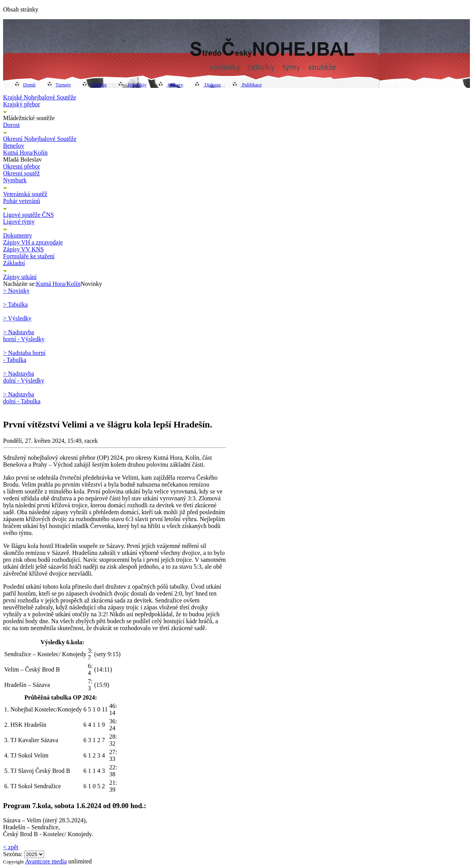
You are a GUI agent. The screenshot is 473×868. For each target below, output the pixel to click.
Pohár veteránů (21, 201)
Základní (14, 263)
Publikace (247, 85)
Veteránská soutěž (25, 194)
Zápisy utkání (20, 277)
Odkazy (171, 85)
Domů (25, 85)
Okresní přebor (21, 166)
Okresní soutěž (21, 173)
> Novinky (16, 291)
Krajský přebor (21, 104)
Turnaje (59, 85)
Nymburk (15, 180)
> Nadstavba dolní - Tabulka (22, 398)
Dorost (12, 125)
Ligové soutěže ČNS (28, 215)
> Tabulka (15, 304)
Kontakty (132, 85)
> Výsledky (17, 318)
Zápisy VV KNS (23, 249)
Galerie (94, 85)
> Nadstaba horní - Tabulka (24, 356)
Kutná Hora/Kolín (25, 153)
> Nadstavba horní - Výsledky (24, 336)
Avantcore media (46, 861)
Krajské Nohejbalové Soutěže (40, 97)
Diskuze (208, 85)
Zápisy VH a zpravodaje (33, 242)
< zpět (11, 847)
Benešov (14, 146)
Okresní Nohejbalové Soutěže (40, 139)
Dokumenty (18, 235)
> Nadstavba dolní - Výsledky (24, 377)
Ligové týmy (19, 222)
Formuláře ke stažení (29, 256)
